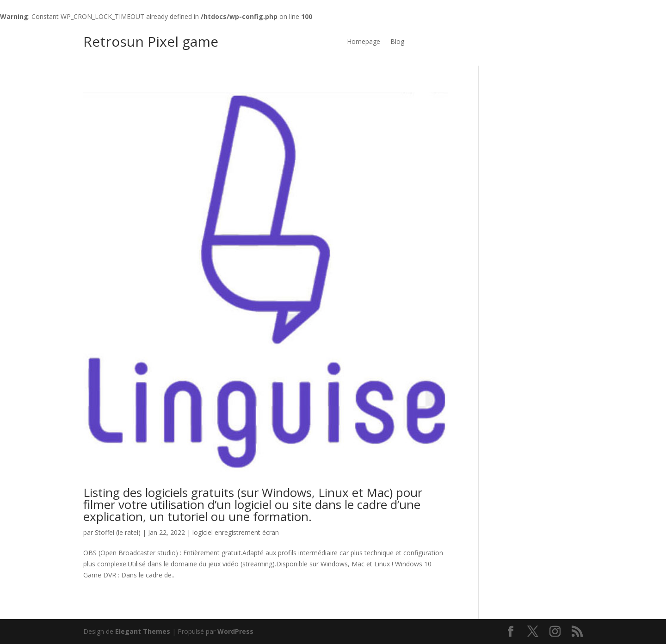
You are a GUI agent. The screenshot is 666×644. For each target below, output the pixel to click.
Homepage (364, 42)
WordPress (235, 631)
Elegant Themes (143, 631)
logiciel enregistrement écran (236, 532)
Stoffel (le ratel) (118, 532)
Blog (397, 42)
